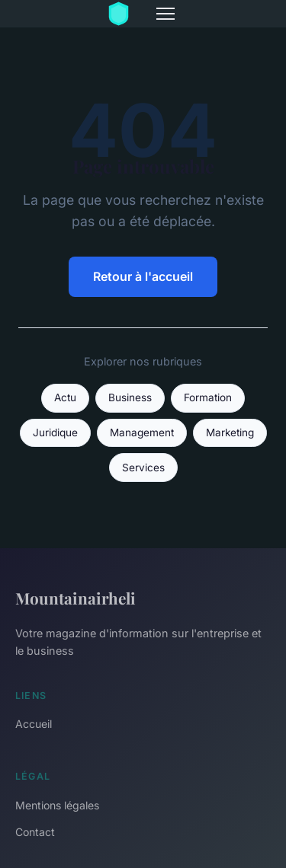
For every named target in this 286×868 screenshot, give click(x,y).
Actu (65, 397)
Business (130, 397)
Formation (208, 397)
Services (143, 468)
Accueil (34, 724)
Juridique (55, 432)
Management (142, 432)
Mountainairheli (76, 598)
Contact (35, 832)
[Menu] (165, 14)
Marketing (230, 432)
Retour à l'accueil (143, 276)
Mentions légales (57, 805)
